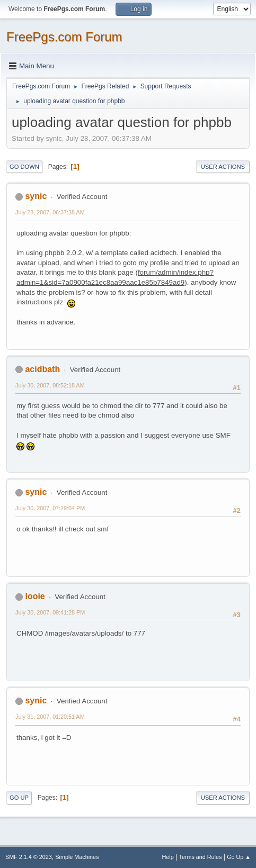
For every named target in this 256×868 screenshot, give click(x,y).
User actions (223, 167)
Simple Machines (77, 857)
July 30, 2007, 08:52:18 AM (50, 385)
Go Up (19, 798)
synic (36, 196)
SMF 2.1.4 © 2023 (29, 857)
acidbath (42, 369)
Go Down (24, 167)
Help (168, 857)
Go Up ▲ (239, 857)
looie (35, 596)
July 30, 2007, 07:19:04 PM (50, 508)
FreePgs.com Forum (64, 37)
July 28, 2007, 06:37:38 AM (50, 212)
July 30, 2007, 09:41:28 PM (50, 612)
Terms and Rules (201, 857)
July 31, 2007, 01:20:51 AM (50, 717)
